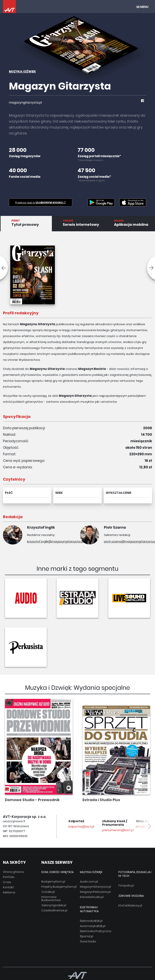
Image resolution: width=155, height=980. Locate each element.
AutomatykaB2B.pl (93, 926)
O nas (7, 882)
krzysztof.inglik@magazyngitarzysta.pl (55, 541)
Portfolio (9, 877)
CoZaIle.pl (48, 892)
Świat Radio (88, 941)
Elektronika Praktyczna (96, 931)
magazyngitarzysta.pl (25, 103)
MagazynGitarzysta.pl (96, 887)
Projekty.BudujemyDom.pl (59, 887)
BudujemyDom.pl (53, 882)
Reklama (9, 892)
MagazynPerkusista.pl (95, 892)
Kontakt (8, 887)
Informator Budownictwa (51, 899)
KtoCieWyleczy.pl (130, 905)
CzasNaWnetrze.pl (54, 910)
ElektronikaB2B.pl (91, 921)
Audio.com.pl (89, 882)
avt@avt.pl (73, 826)
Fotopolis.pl (126, 885)
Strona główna (13, 872)
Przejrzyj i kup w (41, 203)
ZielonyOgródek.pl (54, 905)
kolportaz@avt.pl (111, 826)
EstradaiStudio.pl (92, 897)
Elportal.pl (87, 936)
